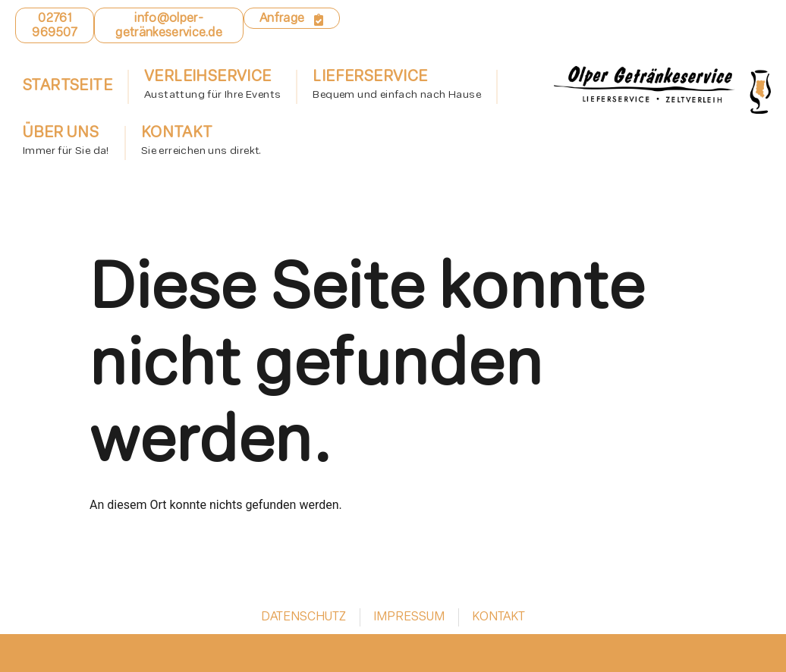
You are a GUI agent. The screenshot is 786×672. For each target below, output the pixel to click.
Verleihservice (212, 87)
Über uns (66, 143)
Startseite (68, 86)
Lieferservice (397, 87)
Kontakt (201, 143)
